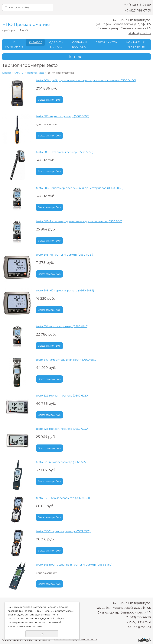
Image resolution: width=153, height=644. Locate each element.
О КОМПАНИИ (14, 44)
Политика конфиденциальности (76, 640)
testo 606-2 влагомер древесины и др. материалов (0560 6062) (80, 221)
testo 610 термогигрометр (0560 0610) (62, 326)
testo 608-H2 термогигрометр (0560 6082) (65, 291)
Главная (7, 73)
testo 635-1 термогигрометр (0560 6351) (63, 498)
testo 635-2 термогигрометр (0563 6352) (63, 531)
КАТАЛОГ (35, 42)
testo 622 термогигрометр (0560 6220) (62, 396)
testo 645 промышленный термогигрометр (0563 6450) (74, 565)
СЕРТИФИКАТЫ (107, 42)
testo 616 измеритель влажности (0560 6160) (67, 360)
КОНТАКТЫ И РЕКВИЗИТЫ (136, 44)
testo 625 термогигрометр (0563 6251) (62, 462)
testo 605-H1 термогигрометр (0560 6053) (65, 152)
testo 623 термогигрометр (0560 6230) (62, 429)
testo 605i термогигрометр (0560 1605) (63, 116)
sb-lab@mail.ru (139, 33)
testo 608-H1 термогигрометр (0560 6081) (65, 255)
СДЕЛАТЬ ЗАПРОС (56, 44)
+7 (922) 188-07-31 (138, 10)
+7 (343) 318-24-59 (138, 5)
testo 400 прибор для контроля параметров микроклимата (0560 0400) (86, 80)
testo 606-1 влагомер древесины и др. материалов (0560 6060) (80, 188)
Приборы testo (36, 73)
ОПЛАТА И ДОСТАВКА (80, 44)
